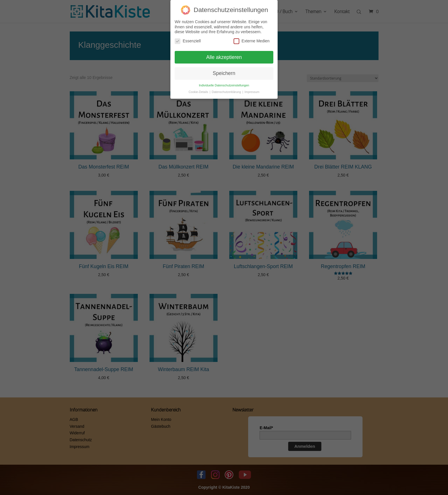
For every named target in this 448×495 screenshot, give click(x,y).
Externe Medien (252, 39)
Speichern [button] (224, 72)
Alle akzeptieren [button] (224, 56)
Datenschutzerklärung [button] (227, 90)
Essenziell (188, 39)
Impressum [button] (252, 90)
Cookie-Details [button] (199, 90)
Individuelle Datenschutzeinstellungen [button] (224, 84)
